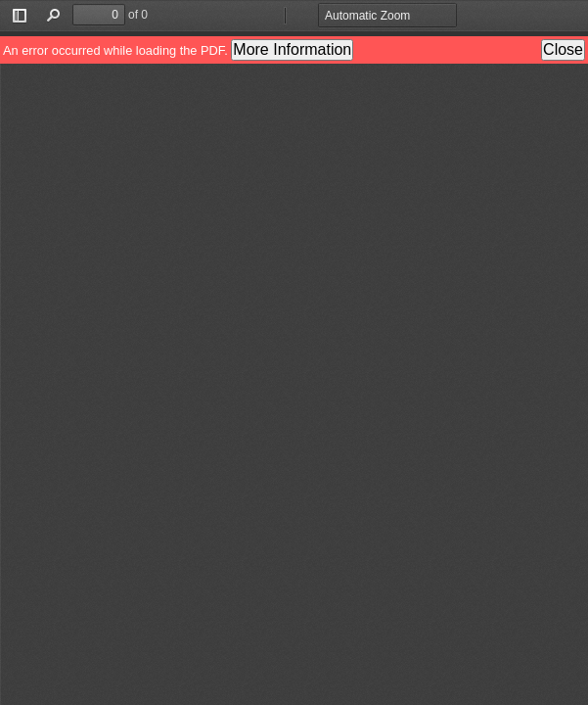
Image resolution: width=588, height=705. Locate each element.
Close (563, 49)
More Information (292, 49)
